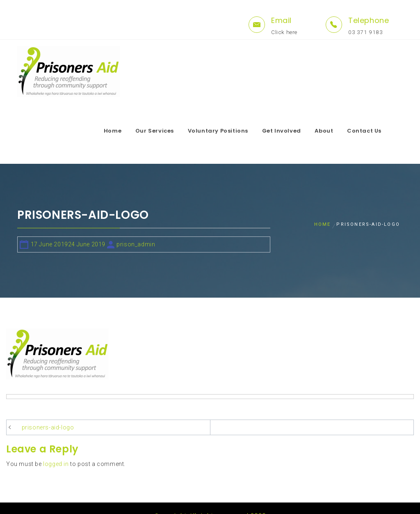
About (339, 131)
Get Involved (297, 131)
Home (128, 131)
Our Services (170, 131)
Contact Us (379, 131)
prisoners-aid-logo (48, 412)
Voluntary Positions (233, 131)
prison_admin (136, 229)
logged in (56, 449)
